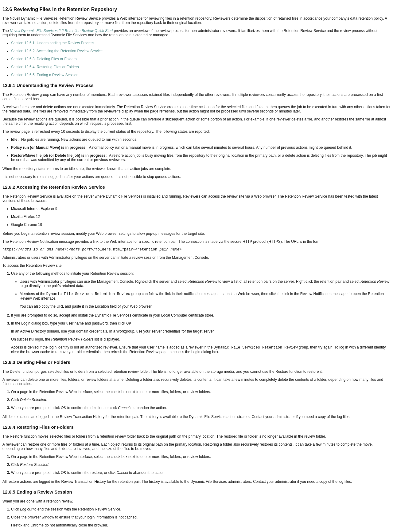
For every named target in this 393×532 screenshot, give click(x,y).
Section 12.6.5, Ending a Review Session (45, 75)
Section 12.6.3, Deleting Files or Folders (44, 59)
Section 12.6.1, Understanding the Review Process (53, 43)
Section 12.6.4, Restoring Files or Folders (45, 67)
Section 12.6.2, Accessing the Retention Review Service (57, 51)
